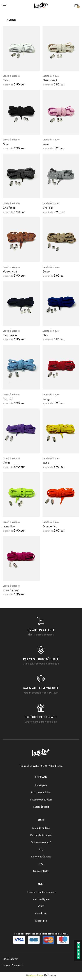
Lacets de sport (41, 807)
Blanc (6, 80)
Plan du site (41, 914)
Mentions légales (41, 899)
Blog (41, 849)
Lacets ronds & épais (41, 800)
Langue (6, 965)
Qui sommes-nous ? (41, 842)
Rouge (47, 399)
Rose (46, 144)
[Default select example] (19, 965)
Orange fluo (50, 526)
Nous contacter (41, 871)
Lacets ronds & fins (41, 792)
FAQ (41, 864)
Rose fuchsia (10, 590)
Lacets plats (41, 785)
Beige (46, 272)
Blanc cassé (50, 80)
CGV (41, 906)
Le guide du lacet (41, 828)
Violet (6, 463)
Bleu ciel (8, 399)
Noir (5, 144)
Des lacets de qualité (41, 835)
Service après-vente (41, 857)
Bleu (45, 335)
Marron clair (10, 272)
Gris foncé (9, 208)
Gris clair (48, 208)
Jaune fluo (9, 526)
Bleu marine (10, 335)
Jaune (46, 463)
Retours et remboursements (41, 892)
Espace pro (41, 921)
